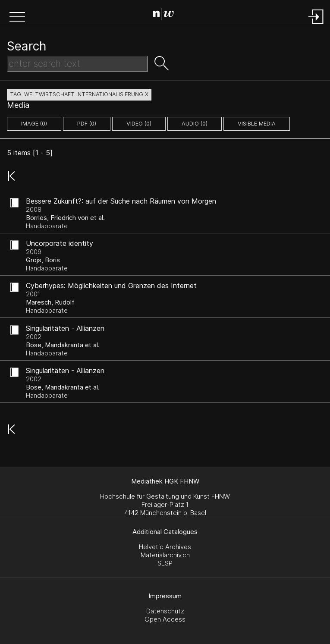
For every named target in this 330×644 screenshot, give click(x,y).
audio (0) (195, 124)
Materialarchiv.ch (165, 555)
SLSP (165, 563)
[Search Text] (77, 64)
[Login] (316, 25)
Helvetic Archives (165, 547)
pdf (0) (87, 124)
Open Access (165, 619)
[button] (17, 18)
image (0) (34, 124)
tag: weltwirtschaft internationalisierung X (79, 94)
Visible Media (257, 124)
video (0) (139, 124)
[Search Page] (167, 15)
